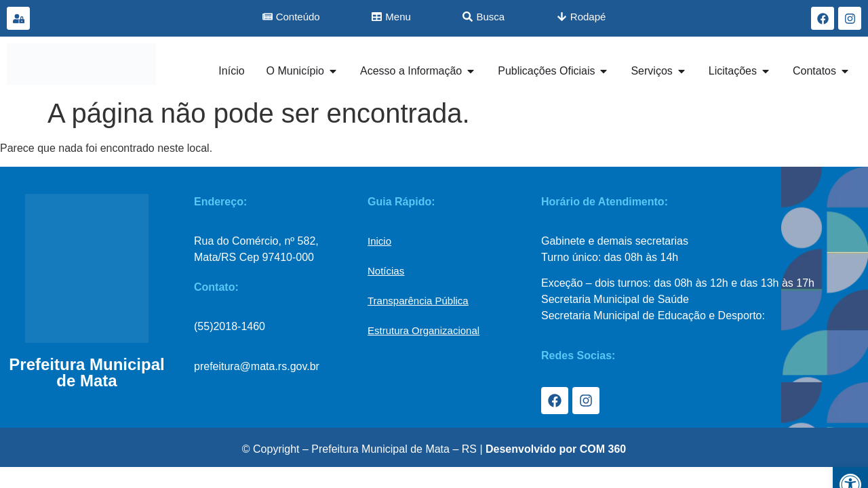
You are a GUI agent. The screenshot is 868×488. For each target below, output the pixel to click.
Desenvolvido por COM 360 (556, 449)
